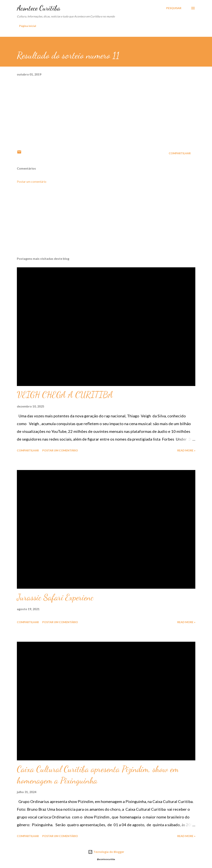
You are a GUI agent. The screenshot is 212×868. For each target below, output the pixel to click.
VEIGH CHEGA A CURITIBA (65, 395)
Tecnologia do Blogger (106, 852)
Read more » (186, 450)
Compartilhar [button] (180, 153)
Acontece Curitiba (39, 8)
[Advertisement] (106, 223)
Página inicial (28, 26)
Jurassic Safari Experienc (55, 597)
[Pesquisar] (174, 8)
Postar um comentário (32, 181)
